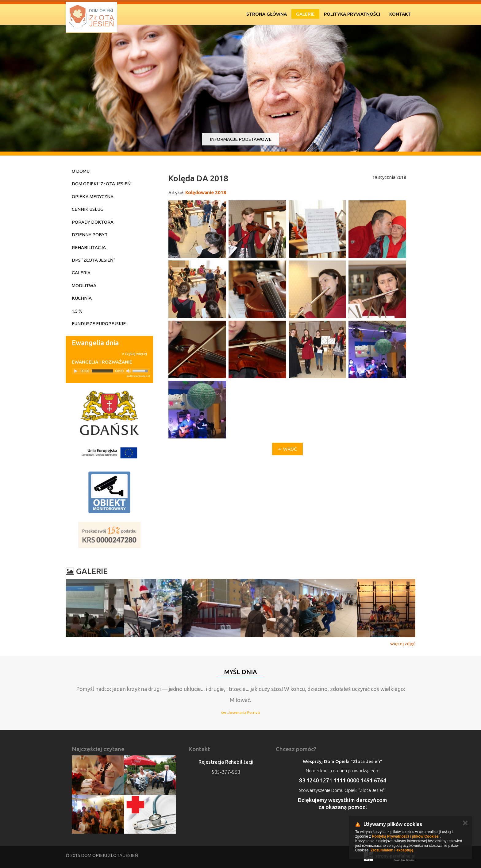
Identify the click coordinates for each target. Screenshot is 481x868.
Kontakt (400, 14)
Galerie (305, 14)
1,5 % (77, 311)
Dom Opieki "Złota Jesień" (102, 184)
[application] (111, 371)
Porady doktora (93, 222)
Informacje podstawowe (241, 139)
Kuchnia (82, 298)
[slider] (102, 371)
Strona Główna (267, 14)
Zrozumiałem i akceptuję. (392, 850)
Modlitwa (84, 285)
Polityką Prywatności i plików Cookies (405, 836)
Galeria (81, 273)
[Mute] (129, 371)
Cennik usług (88, 209)
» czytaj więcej (135, 354)
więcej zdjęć (403, 644)
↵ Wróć (287, 449)
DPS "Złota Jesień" (94, 260)
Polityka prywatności (352, 14)
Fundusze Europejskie (99, 324)
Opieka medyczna (93, 197)
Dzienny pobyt (90, 235)
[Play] (76, 371)
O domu (81, 171)
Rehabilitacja (89, 247)
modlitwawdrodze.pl (138, 376)
